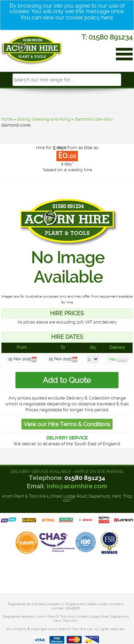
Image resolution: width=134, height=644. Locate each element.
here (107, 18)
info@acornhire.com (77, 486)
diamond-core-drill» (94, 119)
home (7, 119)
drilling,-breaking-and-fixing (44, 119)
